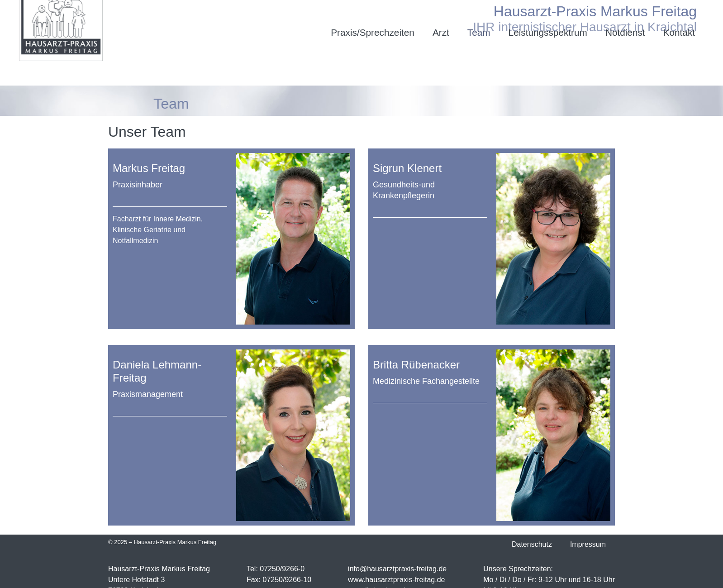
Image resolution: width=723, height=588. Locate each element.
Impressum (588, 544)
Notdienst (625, 32)
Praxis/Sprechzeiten (373, 32)
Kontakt (679, 32)
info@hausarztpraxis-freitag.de (397, 569)
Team (479, 32)
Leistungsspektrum (548, 32)
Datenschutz (532, 544)
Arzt (441, 32)
